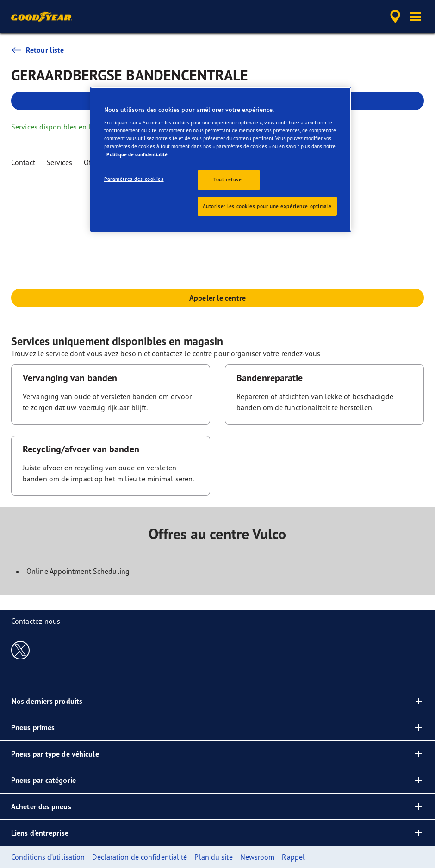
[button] (416, 17)
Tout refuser (229, 179)
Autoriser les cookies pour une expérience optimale (267, 206)
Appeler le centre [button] (217, 298)
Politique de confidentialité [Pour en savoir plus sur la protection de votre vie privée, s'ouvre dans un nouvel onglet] (137, 154)
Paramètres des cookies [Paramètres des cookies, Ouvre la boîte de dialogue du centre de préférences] (134, 179)
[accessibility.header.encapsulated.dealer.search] (394, 17)
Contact (23, 162)
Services (59, 162)
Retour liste (37, 50)
